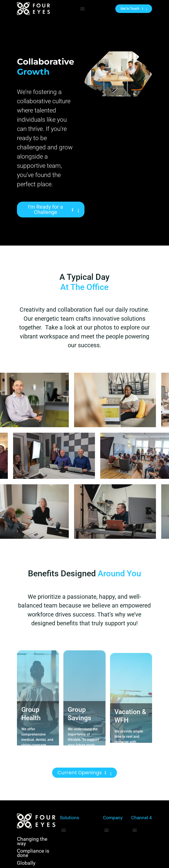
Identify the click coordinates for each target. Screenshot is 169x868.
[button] (83, 9)
